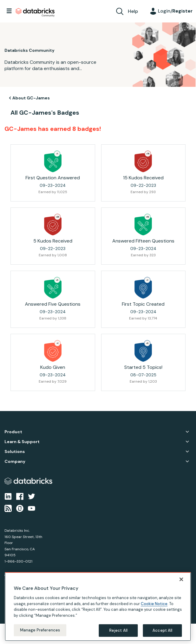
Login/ (175, 11)
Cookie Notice (154, 604)
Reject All (118, 630)
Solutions (15, 452)
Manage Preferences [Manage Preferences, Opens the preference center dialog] (40, 630)
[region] (98, 607)
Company (15, 462)
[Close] (181, 579)
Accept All (162, 630)
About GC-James (31, 98)
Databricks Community (35, 13)
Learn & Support (22, 442)
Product (13, 432)
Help (133, 11)
